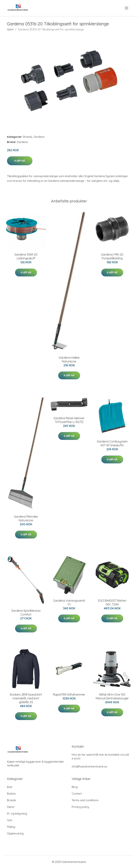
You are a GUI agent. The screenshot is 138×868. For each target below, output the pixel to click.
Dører (11, 807)
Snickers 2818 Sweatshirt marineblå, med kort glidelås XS (26, 698)
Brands (28, 137)
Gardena (39, 137)
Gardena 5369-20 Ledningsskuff (26, 256)
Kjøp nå (20, 161)
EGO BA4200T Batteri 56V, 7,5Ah (112, 602)
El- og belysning (17, 813)
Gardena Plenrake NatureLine (26, 518)
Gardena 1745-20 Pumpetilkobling (112, 256)
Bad (10, 787)
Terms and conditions (85, 800)
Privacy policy (80, 807)
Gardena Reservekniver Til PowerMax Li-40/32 (69, 420)
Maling (11, 827)
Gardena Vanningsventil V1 (69, 602)
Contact (77, 794)
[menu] (127, 8)
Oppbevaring (15, 833)
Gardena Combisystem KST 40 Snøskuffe (112, 443)
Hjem (10, 29)
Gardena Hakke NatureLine (69, 359)
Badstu (11, 794)
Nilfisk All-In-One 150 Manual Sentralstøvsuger (112, 696)
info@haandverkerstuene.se (89, 766)
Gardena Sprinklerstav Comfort (26, 613)
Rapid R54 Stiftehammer (69, 695)
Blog (75, 787)
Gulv (10, 820)
